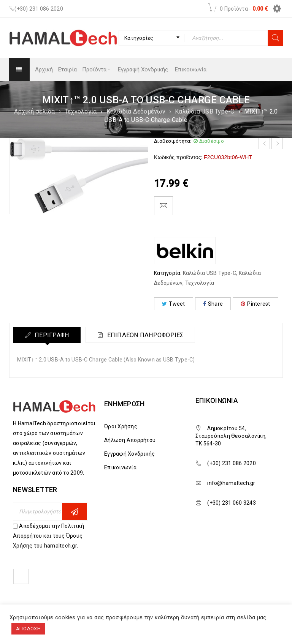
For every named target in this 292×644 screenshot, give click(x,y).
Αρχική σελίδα (34, 111)
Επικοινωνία (120, 467)
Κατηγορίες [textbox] (139, 38)
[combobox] (152, 38)
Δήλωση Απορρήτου (130, 440)
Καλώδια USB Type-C (205, 111)
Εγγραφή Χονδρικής (129, 454)
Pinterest (255, 304)
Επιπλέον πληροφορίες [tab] (145, 335)
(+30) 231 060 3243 (232, 503)
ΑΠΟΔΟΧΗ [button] (28, 629)
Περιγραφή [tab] (51, 335)
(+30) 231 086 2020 (39, 9)
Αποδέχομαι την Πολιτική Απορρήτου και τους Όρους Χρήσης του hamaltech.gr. (48, 536)
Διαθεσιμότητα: (173, 141)
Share (213, 304)
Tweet (174, 304)
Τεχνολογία (81, 111)
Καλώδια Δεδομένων (136, 111)
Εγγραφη (75, 512)
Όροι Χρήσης (121, 426)
